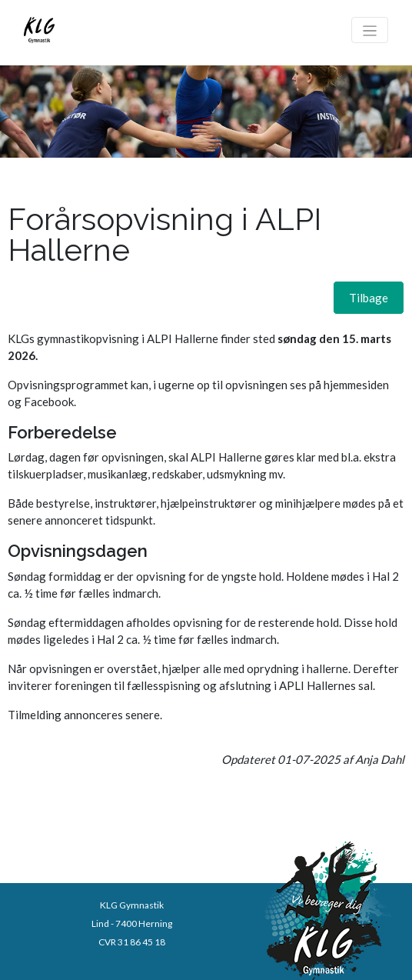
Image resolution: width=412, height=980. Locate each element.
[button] (369, 298)
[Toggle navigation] (370, 30)
